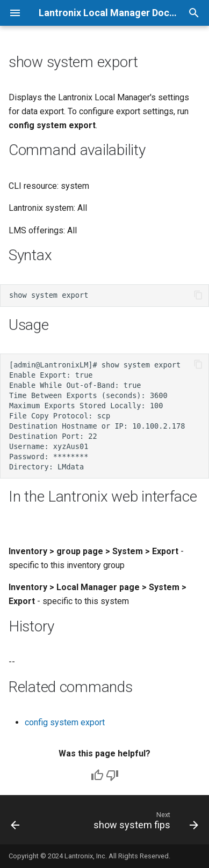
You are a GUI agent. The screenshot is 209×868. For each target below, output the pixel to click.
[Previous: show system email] (15, 823)
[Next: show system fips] (145, 823)
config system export (65, 722)
